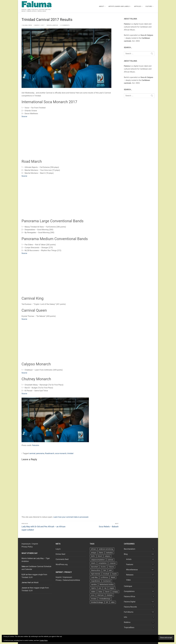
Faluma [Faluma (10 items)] (111, 567)
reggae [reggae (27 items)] (112, 588)
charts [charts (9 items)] (93, 563)
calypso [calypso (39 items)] (107, 556)
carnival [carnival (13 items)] (110, 560)
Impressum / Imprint (30, 544)
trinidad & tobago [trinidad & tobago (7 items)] (97, 602)
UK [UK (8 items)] (107, 602)
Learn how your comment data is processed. (71, 517)
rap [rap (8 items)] (105, 588)
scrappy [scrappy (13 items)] (115, 592)
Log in (58, 549)
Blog (126, 554)
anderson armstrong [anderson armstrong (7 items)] (106, 549)
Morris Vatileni (27, 558)
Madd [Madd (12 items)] (113, 577)
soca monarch (61, 453)
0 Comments (65, 25)
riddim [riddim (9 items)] (93, 592)
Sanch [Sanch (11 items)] (107, 592)
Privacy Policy (27, 547)
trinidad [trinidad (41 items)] (94, 599)
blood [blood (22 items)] (100, 556)
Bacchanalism (130, 549)
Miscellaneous (52, 25)
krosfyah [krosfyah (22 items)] (106, 574)
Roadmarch (50, 453)
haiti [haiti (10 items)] (110, 570)
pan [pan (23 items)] (100, 588)
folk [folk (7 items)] (105, 570)
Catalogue (128, 586)
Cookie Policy (44, 641)
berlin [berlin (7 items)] (93, 556)
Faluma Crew (27, 25)
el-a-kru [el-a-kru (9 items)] (103, 567)
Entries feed (60, 554)
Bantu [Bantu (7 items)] (101, 553)
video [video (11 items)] (113, 602)
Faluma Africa (129, 597)
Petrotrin (36, 445)
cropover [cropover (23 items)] (113, 563)
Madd (36, 582)
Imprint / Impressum (64, 577)
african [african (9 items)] (93, 549)
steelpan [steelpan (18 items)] (110, 595)
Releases (130, 575)
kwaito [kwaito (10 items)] (114, 574)
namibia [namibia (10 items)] (94, 584)
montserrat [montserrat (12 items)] (107, 581)
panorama (40, 453)
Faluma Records (130, 607)
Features (130, 564)
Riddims (127, 622)
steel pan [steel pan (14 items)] (101, 595)
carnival (32, 453)
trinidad (70, 453)
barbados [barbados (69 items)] (109, 553)
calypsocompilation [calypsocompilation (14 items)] (98, 560)
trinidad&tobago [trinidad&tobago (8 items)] (105, 599)
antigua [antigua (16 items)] (94, 553)
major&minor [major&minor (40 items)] (96, 581)
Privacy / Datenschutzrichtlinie (68, 580)
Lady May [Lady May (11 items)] (94, 577)
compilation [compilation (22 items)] (103, 563)
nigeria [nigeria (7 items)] (93, 588)
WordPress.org (62, 564)
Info (125, 617)
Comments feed (62, 559)
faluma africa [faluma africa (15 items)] (96, 570)
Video (128, 580)
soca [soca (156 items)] (93, 595)
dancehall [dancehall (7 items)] (94, 567)
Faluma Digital (130, 602)
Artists (129, 559)
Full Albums (129, 612)
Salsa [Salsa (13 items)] (100, 592)
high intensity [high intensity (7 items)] (96, 574)
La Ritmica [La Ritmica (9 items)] (104, 577)
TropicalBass (129, 627)
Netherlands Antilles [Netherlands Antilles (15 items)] (107, 584)
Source (24, 116)
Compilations (129, 591)
